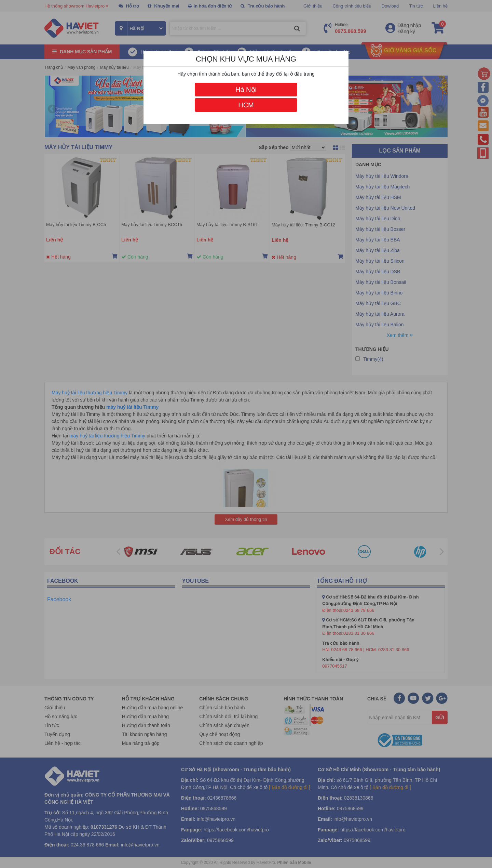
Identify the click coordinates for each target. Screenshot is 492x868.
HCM (246, 105)
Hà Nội (246, 90)
